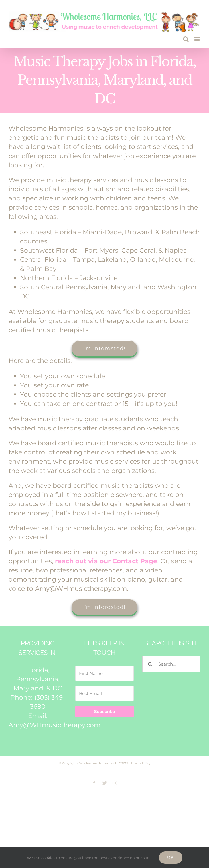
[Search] (150, 664)
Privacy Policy (140, 763)
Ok (171, 857)
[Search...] (171, 664)
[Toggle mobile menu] (197, 39)
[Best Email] (104, 693)
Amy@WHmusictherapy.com (55, 725)
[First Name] (104, 673)
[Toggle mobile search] (186, 39)
